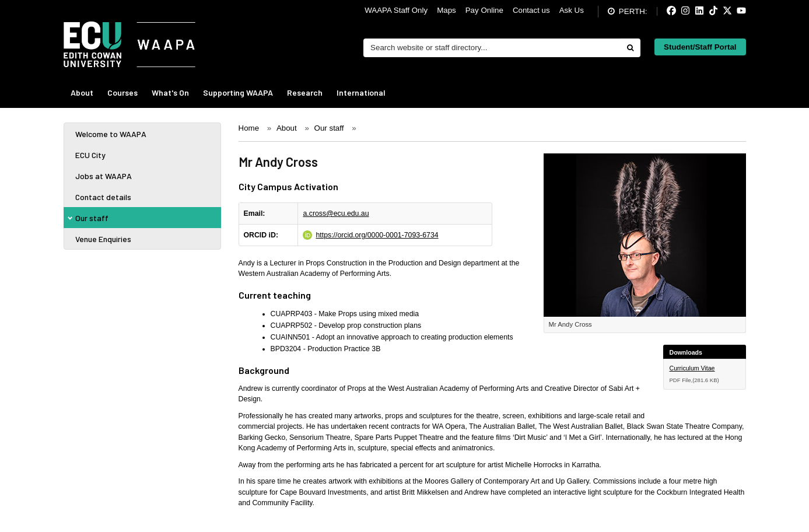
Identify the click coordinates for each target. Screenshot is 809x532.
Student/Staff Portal (700, 47)
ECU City (90, 155)
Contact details (103, 197)
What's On (170, 92)
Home (249, 128)
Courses (122, 92)
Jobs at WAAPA (104, 176)
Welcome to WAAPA (111, 134)
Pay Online (484, 10)
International (361, 92)
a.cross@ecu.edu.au (336, 213)
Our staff (92, 218)
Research (305, 92)
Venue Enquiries (103, 239)
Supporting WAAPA (238, 92)
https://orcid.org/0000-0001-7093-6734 (377, 235)
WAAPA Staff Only (396, 10)
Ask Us (572, 10)
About (82, 92)
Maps (446, 10)
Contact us (531, 10)
